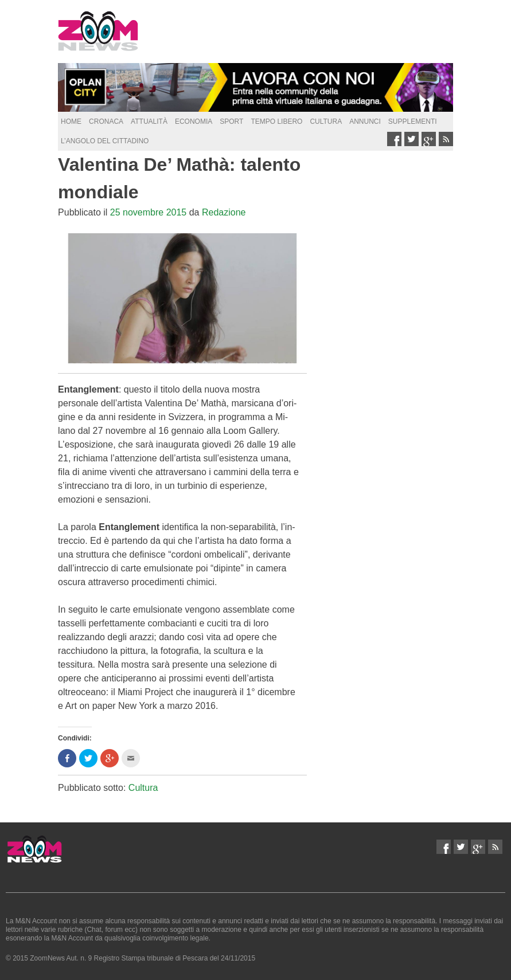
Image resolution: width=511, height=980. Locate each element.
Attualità (149, 121)
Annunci (365, 121)
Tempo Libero (276, 121)
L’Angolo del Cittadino (105, 141)
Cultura (326, 121)
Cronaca (106, 121)
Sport (231, 121)
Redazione (224, 212)
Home (71, 121)
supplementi (413, 121)
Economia (194, 121)
